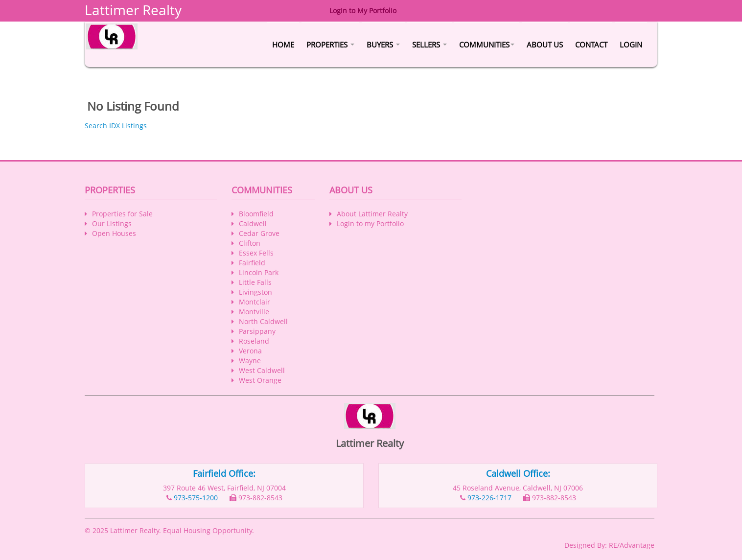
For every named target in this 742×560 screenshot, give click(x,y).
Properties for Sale (122, 214)
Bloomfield (256, 214)
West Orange (260, 380)
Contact (591, 45)
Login (631, 45)
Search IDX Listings (116, 126)
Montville (254, 312)
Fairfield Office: (224, 473)
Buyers (383, 45)
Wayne (250, 361)
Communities (487, 45)
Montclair (255, 302)
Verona (250, 351)
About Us (545, 45)
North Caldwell (263, 321)
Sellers (429, 45)
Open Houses (114, 233)
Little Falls (255, 282)
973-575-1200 (196, 498)
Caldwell (253, 223)
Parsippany (257, 331)
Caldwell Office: (518, 473)
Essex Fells (256, 253)
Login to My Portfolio (363, 11)
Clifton (250, 243)
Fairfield (252, 263)
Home (283, 45)
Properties (330, 45)
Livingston (255, 292)
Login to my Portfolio (370, 223)
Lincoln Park (259, 272)
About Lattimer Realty (372, 214)
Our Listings (112, 223)
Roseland (254, 341)
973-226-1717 (489, 498)
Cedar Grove (259, 233)
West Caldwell (262, 370)
